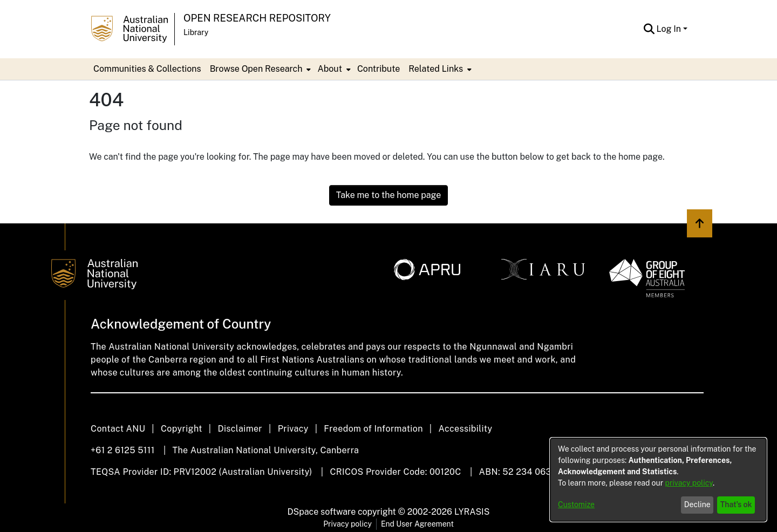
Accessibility (465, 429)
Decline (697, 504)
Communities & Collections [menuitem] (147, 69)
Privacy (293, 429)
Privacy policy (347, 524)
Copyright (182, 429)
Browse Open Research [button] (256, 69)
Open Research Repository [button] (257, 18)
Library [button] (196, 32)
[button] (649, 29)
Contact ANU (118, 429)
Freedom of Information (373, 429)
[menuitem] (260, 69)
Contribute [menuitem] (379, 69)
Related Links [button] (436, 69)
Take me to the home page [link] (389, 195)
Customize (576, 504)
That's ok (736, 504)
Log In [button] (670, 29)
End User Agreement (417, 524)
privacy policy (689, 483)
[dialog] (658, 480)
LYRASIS (472, 512)
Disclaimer (240, 429)
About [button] (329, 69)
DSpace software (322, 512)
